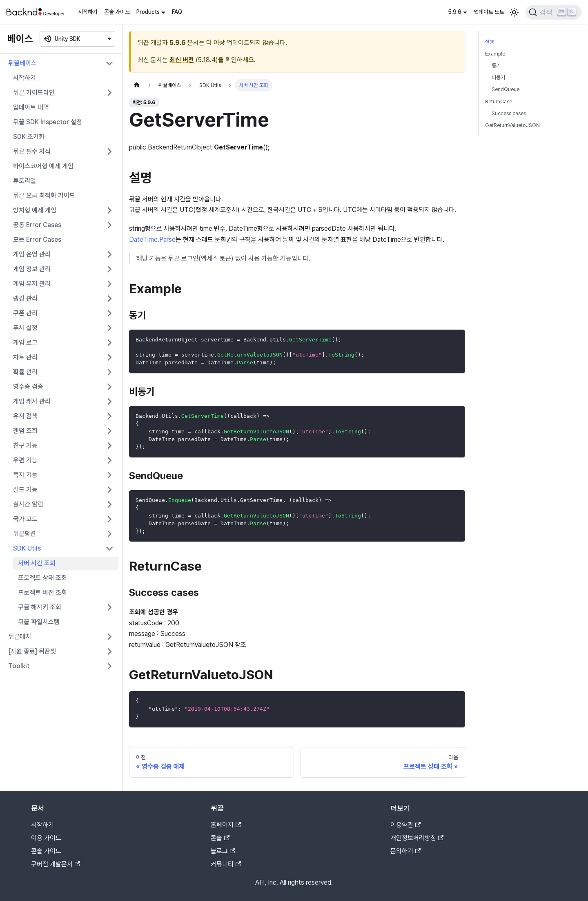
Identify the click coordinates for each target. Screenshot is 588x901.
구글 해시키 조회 (40, 607)
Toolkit (19, 666)
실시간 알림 (28, 504)
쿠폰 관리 (25, 313)
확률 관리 (25, 372)
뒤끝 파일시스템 (39, 622)
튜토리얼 (24, 181)
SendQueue (506, 89)
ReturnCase (499, 101)
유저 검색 (25, 416)
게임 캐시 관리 (32, 401)
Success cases (509, 113)
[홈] (137, 85)
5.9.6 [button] (455, 12)
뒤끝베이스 (22, 63)
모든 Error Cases (37, 240)
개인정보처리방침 (417, 838)
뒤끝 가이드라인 (34, 93)
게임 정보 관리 (32, 269)
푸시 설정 (25, 328)
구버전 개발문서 (56, 864)
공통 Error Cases (37, 225)
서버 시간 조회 (37, 563)
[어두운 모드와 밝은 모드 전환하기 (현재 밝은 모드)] (514, 12)
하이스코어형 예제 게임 (43, 166)
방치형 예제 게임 (35, 210)
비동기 (498, 77)
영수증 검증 (28, 387)
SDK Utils (27, 548)
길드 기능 (25, 490)
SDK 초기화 (29, 137)
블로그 (223, 851)
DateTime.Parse (152, 240)
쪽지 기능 (25, 475)
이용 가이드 (46, 838)
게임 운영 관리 (32, 254)
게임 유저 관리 (32, 284)
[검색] (553, 12)
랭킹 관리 (25, 298)
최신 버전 (182, 60)
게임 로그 (25, 342)
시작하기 (88, 12)
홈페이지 (226, 825)
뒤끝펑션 (24, 534)
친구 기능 (25, 445)
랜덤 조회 (25, 431)
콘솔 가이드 (117, 12)
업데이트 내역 (31, 107)
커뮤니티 (226, 864)
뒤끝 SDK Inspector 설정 (48, 122)
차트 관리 (25, 357)
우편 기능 (25, 460)
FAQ (177, 12)
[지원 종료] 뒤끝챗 (32, 651)
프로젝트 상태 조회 (42, 578)
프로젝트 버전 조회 (42, 592)
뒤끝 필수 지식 (32, 151)
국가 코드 (25, 519)
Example (495, 54)
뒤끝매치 (20, 637)
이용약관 (405, 825)
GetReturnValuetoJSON (512, 125)
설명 (490, 42)
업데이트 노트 (489, 12)
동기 (496, 66)
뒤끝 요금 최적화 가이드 (44, 195)
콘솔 (220, 838)
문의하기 (405, 851)
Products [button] (148, 12)
